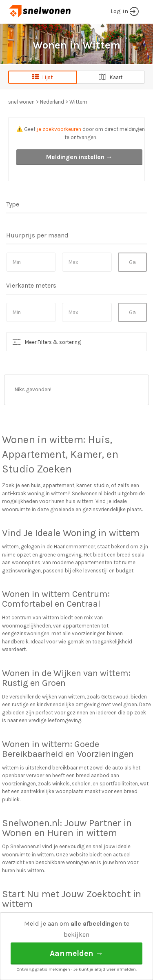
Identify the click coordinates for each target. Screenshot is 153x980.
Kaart (111, 77)
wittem (66, 440)
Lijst (42, 77)
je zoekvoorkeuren (59, 129)
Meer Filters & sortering (53, 342)
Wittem (78, 102)
